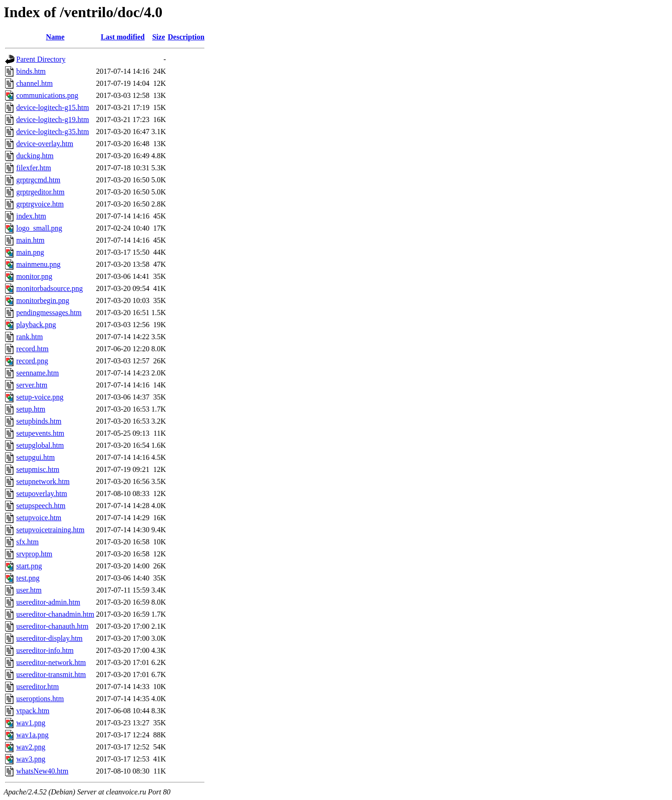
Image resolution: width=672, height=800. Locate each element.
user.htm (29, 590)
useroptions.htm (40, 699)
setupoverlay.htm (42, 494)
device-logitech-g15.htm (53, 107)
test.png (28, 578)
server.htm (32, 385)
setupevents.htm (40, 433)
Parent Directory (41, 59)
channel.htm (35, 83)
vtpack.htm (33, 711)
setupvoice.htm (39, 518)
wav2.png (31, 747)
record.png (32, 361)
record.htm (32, 349)
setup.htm (31, 409)
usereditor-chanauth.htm (52, 626)
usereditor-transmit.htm (51, 674)
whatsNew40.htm (42, 771)
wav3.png (31, 759)
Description (186, 37)
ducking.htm (35, 156)
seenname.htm (38, 373)
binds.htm (31, 71)
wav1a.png (32, 735)
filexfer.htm (34, 168)
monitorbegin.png (43, 300)
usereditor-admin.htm (48, 602)
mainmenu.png (38, 264)
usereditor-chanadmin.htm (55, 614)
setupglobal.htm (40, 445)
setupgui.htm (35, 457)
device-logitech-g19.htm (53, 119)
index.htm (31, 216)
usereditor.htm (38, 687)
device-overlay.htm (45, 144)
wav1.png (31, 723)
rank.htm (29, 337)
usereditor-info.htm (45, 650)
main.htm (30, 240)
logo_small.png (39, 228)
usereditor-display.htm (49, 638)
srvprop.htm (34, 554)
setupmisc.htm (38, 469)
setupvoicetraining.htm (50, 530)
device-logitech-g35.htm (53, 132)
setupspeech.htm (41, 506)
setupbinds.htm (39, 421)
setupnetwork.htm (43, 481)
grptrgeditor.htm (40, 192)
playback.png (36, 325)
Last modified (123, 37)
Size (159, 37)
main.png (30, 252)
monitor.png (34, 276)
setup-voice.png (40, 397)
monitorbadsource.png (50, 288)
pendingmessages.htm (49, 313)
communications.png (47, 95)
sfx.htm (27, 542)
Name (55, 37)
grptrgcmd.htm (38, 180)
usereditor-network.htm (51, 662)
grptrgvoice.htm (40, 204)
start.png (29, 566)
